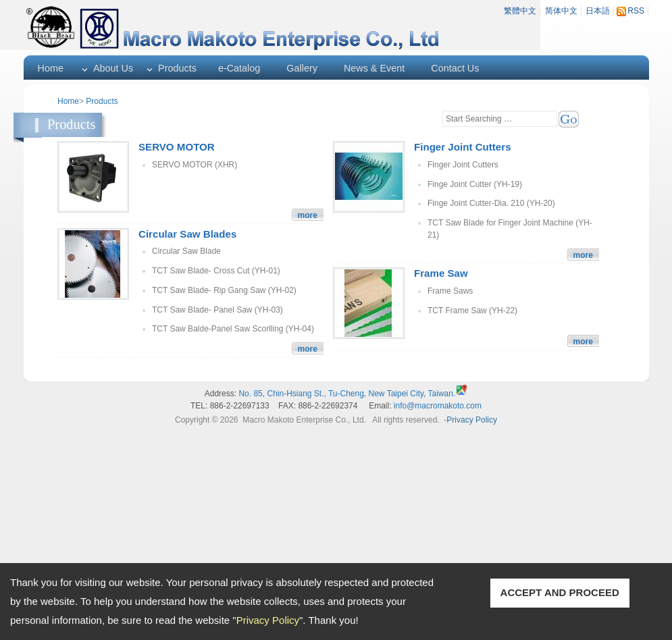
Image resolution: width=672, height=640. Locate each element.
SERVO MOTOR (177, 147)
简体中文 (561, 11)
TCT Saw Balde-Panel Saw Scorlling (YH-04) (233, 329)
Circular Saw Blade (186, 251)
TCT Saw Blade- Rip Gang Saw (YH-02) (224, 290)
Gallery (302, 68)
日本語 (598, 11)
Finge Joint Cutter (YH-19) (475, 184)
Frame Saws (450, 291)
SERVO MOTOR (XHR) (195, 165)
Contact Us (455, 68)
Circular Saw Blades (187, 234)
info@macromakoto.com (438, 406)
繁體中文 (520, 11)
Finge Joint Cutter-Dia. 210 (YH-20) (491, 203)
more (308, 215)
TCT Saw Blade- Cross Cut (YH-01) (216, 271)
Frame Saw (441, 273)
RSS (636, 11)
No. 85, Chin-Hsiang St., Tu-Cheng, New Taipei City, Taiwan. (347, 394)
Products (177, 68)
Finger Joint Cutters (463, 147)
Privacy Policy (268, 620)
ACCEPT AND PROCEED (560, 592)
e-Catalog (239, 68)
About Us (113, 68)
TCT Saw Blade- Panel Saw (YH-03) (217, 310)
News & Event (374, 68)
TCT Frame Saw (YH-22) (472, 311)
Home (51, 68)
